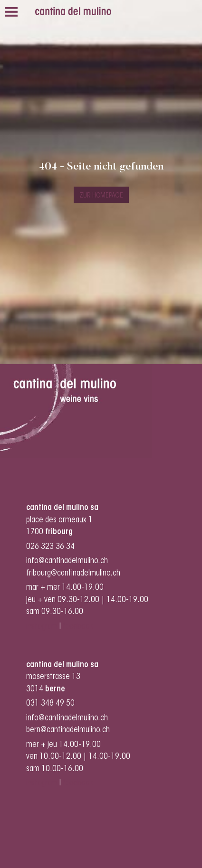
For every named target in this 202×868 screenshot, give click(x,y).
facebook (79, 627)
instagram (42, 627)
